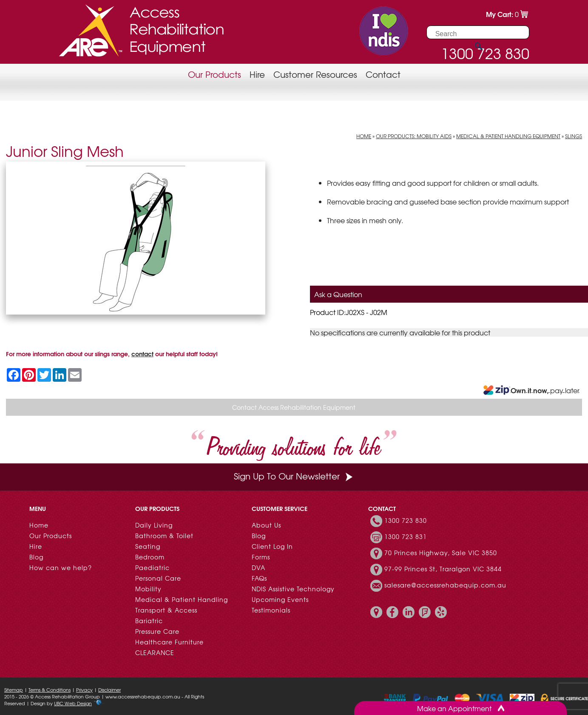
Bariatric (149, 621)
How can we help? (61, 567)
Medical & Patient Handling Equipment (508, 136)
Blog (36, 557)
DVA (258, 567)
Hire (257, 74)
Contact (383, 74)
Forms (261, 557)
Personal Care (158, 578)
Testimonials (271, 610)
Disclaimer (109, 689)
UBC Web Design (73, 703)
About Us (266, 525)
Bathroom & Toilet (164, 536)
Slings (574, 136)
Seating (148, 546)
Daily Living (154, 525)
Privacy (84, 689)
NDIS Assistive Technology (293, 589)
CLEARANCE (155, 653)
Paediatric (152, 567)
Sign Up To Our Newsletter (294, 476)
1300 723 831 (406, 536)
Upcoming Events (280, 599)
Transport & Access (166, 610)
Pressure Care (157, 631)
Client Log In (272, 546)
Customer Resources (315, 74)
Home (364, 136)
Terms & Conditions (50, 689)
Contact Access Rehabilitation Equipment (294, 407)
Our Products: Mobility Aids (414, 136)
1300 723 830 (406, 520)
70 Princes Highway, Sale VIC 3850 (441, 553)
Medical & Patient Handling (182, 599)
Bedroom (150, 557)
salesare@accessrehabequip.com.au (445, 585)
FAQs (259, 578)
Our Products (214, 74)
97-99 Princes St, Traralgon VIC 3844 (443, 569)
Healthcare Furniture (169, 642)
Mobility (148, 589)
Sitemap (14, 689)
